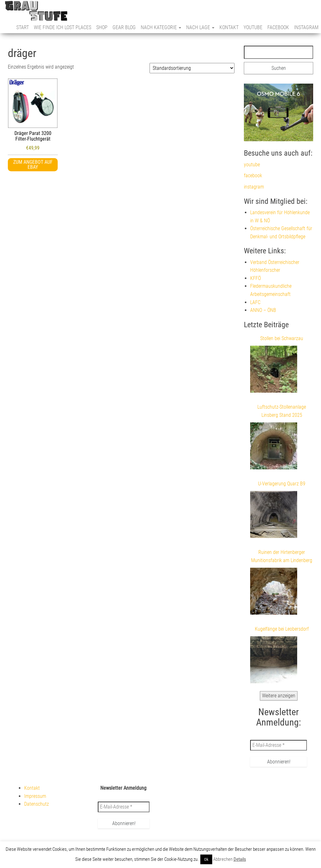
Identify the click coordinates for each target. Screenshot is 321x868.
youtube (253, 27)
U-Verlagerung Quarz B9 (282, 484)
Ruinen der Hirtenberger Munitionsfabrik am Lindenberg (282, 556)
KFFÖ (255, 278)
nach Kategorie (161, 27)
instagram (306, 27)
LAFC (255, 302)
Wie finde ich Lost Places (63, 27)
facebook (278, 27)
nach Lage (200, 27)
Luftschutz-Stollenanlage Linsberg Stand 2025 (282, 411)
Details (240, 859)
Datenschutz (37, 804)
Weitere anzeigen (279, 696)
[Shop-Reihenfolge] (192, 68)
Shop (102, 27)
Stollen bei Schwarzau (282, 338)
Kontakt (229, 27)
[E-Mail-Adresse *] (279, 745)
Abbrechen (223, 859)
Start (23, 27)
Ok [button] (206, 859)
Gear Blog (124, 27)
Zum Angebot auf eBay (33, 165)
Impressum (35, 796)
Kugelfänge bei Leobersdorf (282, 629)
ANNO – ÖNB (263, 310)
